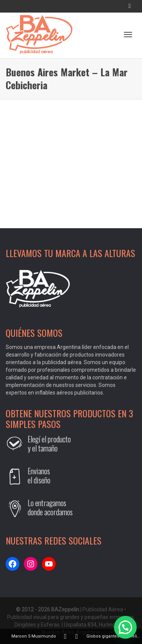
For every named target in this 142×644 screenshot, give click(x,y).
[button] (125, 627)
